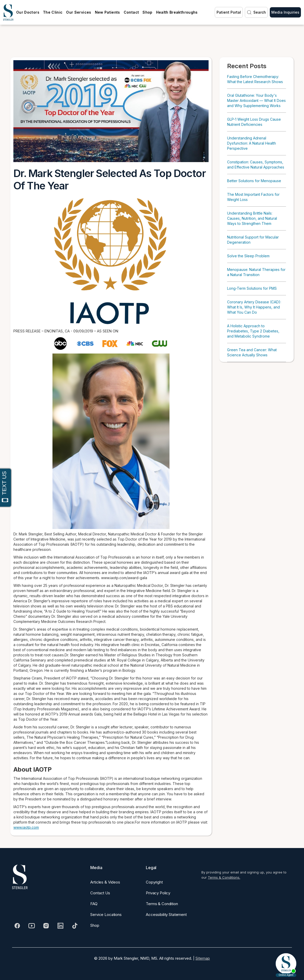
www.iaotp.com (26, 827)
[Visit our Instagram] (46, 926)
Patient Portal (229, 12)
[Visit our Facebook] (17, 926)
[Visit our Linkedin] (60, 926)
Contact (131, 12)
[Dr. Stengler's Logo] (20, 877)
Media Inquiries (285, 12)
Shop (147, 12)
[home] (8, 12)
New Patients (108, 12)
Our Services (79, 12)
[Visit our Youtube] (32, 926)
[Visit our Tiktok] (75, 926)
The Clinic (53, 12)
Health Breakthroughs (177, 12)
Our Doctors (28, 12)
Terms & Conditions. (224, 877)
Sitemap (203, 958)
